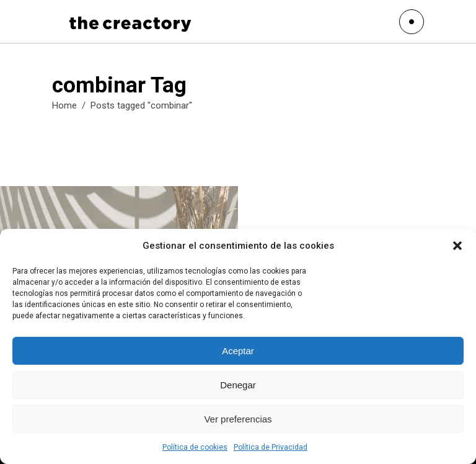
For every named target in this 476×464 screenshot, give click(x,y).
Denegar (238, 385)
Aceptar (238, 351)
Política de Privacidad (271, 447)
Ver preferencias (238, 419)
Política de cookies (195, 447)
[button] (457, 246)
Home (64, 105)
